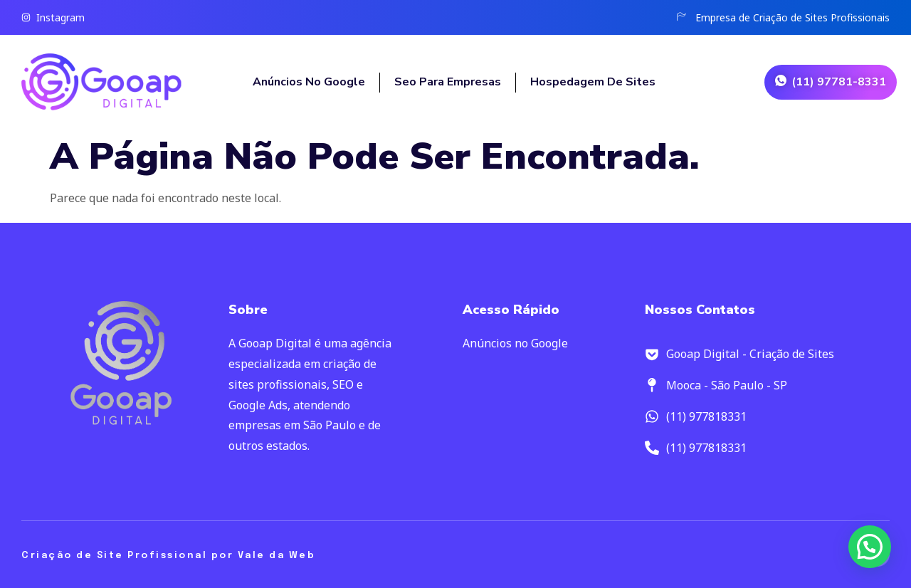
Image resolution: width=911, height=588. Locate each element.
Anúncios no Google (309, 82)
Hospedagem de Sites (594, 82)
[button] (870, 547)
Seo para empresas (448, 82)
